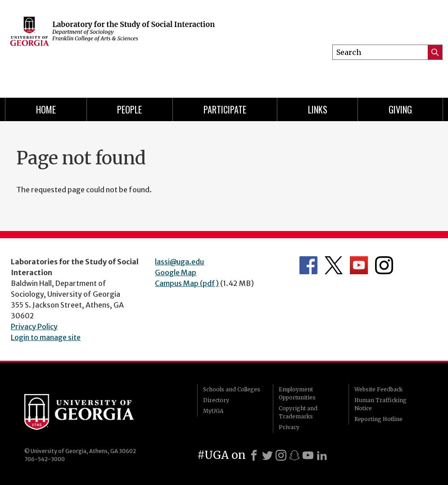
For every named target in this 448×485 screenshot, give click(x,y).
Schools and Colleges (232, 389)
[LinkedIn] (322, 455)
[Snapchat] (294, 455)
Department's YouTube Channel (359, 265)
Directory (216, 400)
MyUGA (213, 411)
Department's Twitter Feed (334, 265)
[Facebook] (254, 455)
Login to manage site (46, 337)
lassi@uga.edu (179, 262)
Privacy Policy (34, 326)
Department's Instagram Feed (384, 265)
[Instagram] (281, 455)
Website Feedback (378, 389)
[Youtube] (308, 455)
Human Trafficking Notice (380, 404)
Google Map (176, 272)
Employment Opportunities (297, 393)
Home (46, 109)
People (129, 109)
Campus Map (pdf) (187, 283)
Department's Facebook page (308, 265)
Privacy (289, 427)
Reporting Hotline (378, 419)
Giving (400, 109)
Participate (225, 109)
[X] (267, 455)
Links (318, 109)
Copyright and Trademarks (298, 412)
